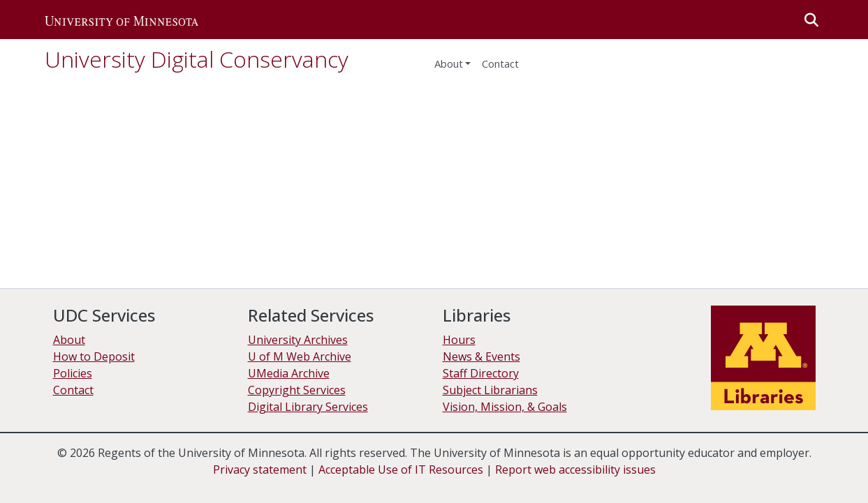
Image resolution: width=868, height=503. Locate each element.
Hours (459, 340)
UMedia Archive (289, 373)
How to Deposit (94, 356)
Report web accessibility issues (575, 470)
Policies (73, 373)
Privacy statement (260, 470)
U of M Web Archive (300, 356)
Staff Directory (481, 373)
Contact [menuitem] (500, 63)
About (449, 63)
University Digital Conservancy (197, 59)
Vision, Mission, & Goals (505, 407)
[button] (122, 20)
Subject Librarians (490, 390)
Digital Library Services (308, 407)
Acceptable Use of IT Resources (401, 470)
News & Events (481, 356)
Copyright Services (297, 390)
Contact (73, 390)
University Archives (298, 340)
